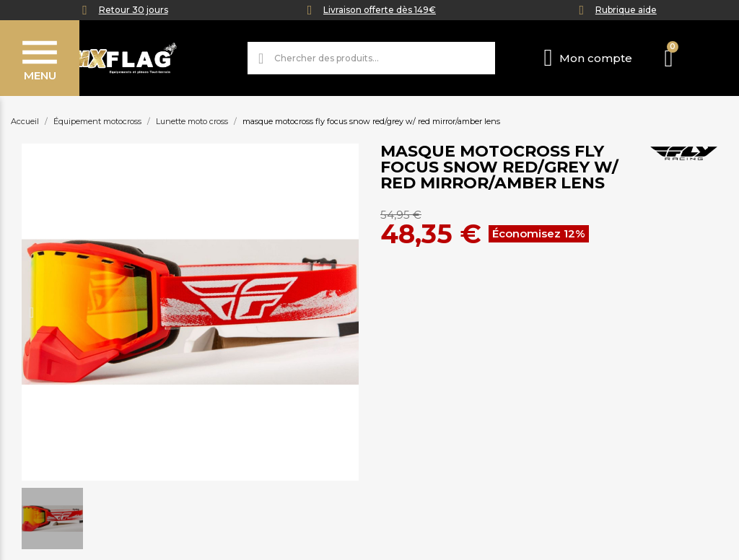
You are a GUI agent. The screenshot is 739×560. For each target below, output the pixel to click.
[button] (31, 312)
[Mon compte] (588, 58)
